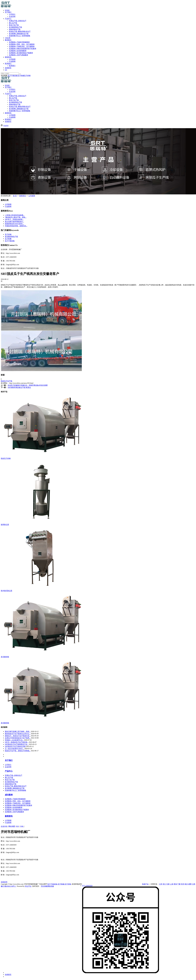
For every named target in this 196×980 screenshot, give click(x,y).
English (6, 126)
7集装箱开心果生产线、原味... (16, 217)
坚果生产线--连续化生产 (18, 21)
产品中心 (8, 19)
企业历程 (12, 16)
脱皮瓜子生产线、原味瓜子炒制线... (18, 751)
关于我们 (8, 12)
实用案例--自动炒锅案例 (18, 51)
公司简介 (12, 14)
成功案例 (9, 795)
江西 (194, 884)
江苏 (161, 884)
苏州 (183, 884)
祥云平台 (28, 886)
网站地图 (12, 826)
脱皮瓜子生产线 (7, 381)
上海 (172, 884)
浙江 (164, 884)
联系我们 (8, 64)
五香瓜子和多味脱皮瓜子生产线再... (18, 738)
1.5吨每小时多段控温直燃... (15, 215)
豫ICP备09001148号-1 (8, 886)
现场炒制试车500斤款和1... (14, 224)
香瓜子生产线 (14, 25)
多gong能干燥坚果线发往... (14, 222)
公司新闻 (12, 59)
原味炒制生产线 (15, 29)
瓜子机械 (21, 76)
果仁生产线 (13, 23)
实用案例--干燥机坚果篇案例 (19, 42)
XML (22, 826)
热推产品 (145, 884)
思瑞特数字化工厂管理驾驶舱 (20, 36)
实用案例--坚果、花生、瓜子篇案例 (22, 44)
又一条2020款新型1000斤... (14, 749)
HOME (7, 10)
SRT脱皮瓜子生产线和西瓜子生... (17, 744)
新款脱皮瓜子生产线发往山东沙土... (18, 734)
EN (6, 70)
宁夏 (179, 884)
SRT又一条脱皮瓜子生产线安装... (17, 742)
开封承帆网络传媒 (47, 886)
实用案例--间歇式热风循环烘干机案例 (23, 49)
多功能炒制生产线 (15, 27)
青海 (175, 884)
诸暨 (190, 884)
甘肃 (168, 884)
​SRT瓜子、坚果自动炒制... (14, 219)
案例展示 (8, 40)
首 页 (15, 196)
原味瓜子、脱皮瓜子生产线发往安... (18, 736)
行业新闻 (12, 61)
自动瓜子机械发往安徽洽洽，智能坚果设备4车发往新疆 (28, 385)
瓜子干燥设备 (13, 76)
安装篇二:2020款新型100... (14, 740)
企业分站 (4, 826)
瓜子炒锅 (27, 76)
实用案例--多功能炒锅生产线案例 (21, 53)
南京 (186, 884)
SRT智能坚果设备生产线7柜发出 (19, 387)
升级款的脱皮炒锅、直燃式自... (16, 226)
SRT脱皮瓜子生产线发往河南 (15, 746)
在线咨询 (4, 882)
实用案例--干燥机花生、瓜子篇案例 (22, 46)
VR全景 (8, 38)
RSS (17, 826)
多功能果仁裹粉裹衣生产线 (19, 34)
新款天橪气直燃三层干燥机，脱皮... (18, 731)
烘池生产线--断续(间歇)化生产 (20, 31)
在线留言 (8, 68)
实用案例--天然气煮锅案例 (18, 55)
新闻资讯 (8, 57)
